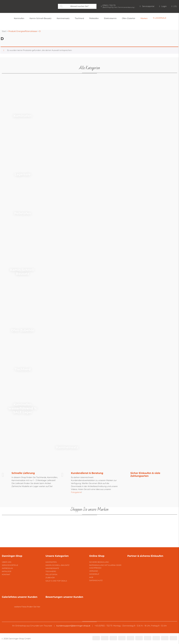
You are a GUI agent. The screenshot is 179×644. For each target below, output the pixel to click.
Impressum (7, 568)
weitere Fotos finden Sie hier (27, 607)
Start (4, 31)
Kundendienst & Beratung (87, 473)
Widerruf (94, 574)
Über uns (7, 562)
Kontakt (6, 574)
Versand (94, 571)
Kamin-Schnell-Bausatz (57, 565)
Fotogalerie (76, 492)
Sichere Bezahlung (99, 562)
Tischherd (51, 571)
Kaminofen (51, 562)
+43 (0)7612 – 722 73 (103, 626)
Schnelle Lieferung (23, 473)
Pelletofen (51, 574)
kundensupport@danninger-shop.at (73, 626)
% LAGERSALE (160, 18)
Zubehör (50, 578)
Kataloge (7, 571)
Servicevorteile (10, 565)
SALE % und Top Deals (56, 581)
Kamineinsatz (52, 568)
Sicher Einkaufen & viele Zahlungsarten (145, 475)
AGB (91, 577)
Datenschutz (96, 580)
